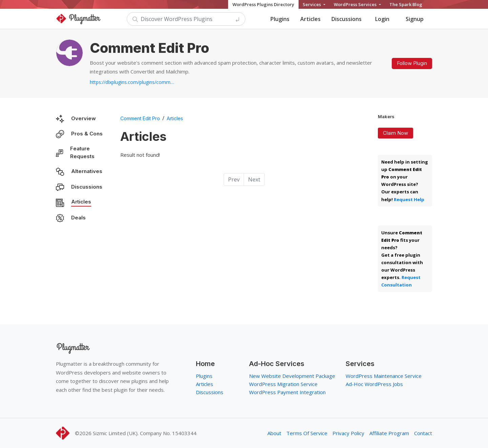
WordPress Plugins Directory (263, 4)
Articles (310, 19)
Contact (423, 433)
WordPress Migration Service (283, 384)
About (274, 433)
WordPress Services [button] (356, 4)
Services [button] (312, 4)
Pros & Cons (87, 134)
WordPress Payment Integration (287, 392)
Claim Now (395, 133)
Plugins (280, 19)
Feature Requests (82, 152)
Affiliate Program (389, 433)
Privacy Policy (348, 433)
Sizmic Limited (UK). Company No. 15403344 (145, 433)
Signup (415, 19)
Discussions (347, 19)
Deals (78, 218)
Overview (84, 118)
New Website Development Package (292, 376)
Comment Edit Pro (140, 118)
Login (382, 19)
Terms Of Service (307, 433)
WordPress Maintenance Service (384, 376)
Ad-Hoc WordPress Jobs (374, 384)
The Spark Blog (406, 4)
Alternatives (87, 171)
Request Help (409, 199)
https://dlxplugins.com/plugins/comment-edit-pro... (132, 82)
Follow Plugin (412, 63)
